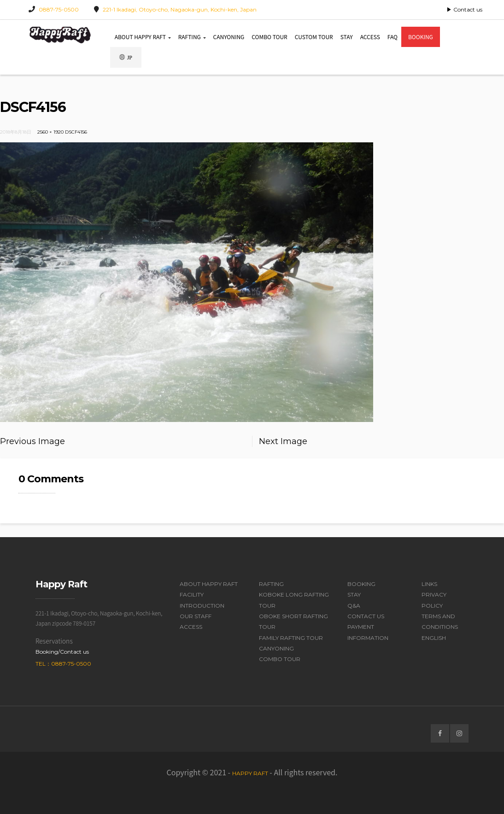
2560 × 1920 (50, 132)
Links (429, 584)
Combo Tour (269, 37)
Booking (421, 37)
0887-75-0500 (59, 9)
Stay (347, 37)
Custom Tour (314, 37)
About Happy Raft (143, 37)
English (434, 638)
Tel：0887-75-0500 (63, 664)
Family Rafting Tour (291, 638)
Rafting (192, 37)
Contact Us (366, 616)
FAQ (393, 37)
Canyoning (229, 37)
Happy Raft (250, 773)
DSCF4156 (76, 132)
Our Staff (196, 616)
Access (370, 37)
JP (126, 57)
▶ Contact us (464, 9)
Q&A (354, 606)
